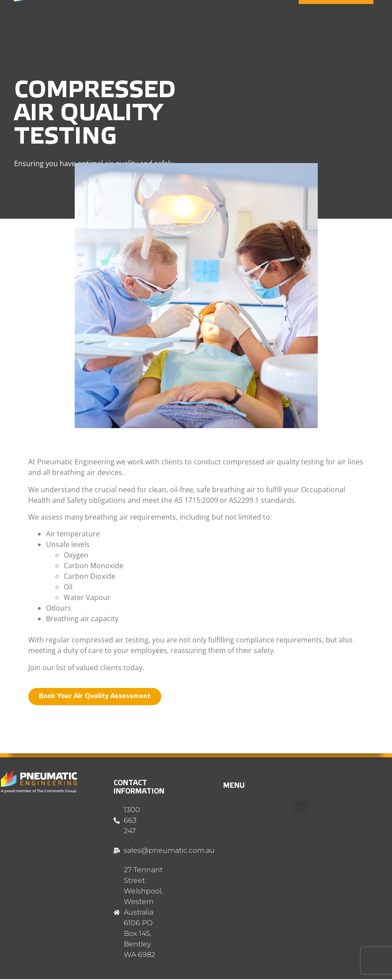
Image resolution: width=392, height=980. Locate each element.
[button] (301, 806)
